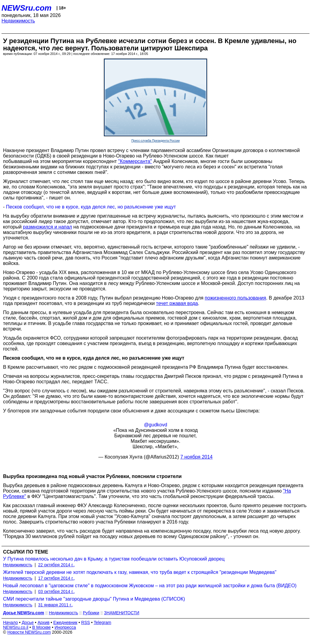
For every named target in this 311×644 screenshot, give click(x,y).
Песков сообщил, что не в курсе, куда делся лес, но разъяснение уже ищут (91, 207)
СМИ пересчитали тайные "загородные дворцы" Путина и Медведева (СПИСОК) (94, 599)
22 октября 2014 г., (57, 565)
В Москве (41, 627)
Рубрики (91, 613)
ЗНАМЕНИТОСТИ (121, 613)
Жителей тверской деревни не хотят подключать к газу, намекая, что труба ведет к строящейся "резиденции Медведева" (140, 572)
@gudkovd (156, 425)
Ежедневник (65, 622)
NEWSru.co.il (16, 627)
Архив (44, 622)
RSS (85, 622)
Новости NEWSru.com (29, 632)
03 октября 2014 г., (57, 591)
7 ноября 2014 (197, 457)
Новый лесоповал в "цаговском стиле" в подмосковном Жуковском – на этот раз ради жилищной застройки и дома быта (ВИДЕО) (150, 586)
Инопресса (65, 627)
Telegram (103, 622)
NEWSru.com (27, 8)
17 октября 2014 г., (57, 578)
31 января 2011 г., (56, 605)
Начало (10, 622)
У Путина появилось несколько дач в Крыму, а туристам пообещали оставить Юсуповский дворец (114, 559)
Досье (28, 622)
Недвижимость (18, 21)
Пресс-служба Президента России (155, 141)
